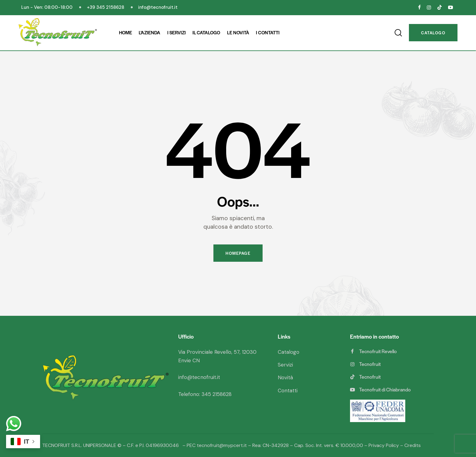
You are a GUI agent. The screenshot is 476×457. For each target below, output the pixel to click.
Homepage (238, 253)
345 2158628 (217, 394)
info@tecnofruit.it (199, 377)
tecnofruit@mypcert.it (222, 445)
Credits (413, 445)
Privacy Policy (384, 445)
